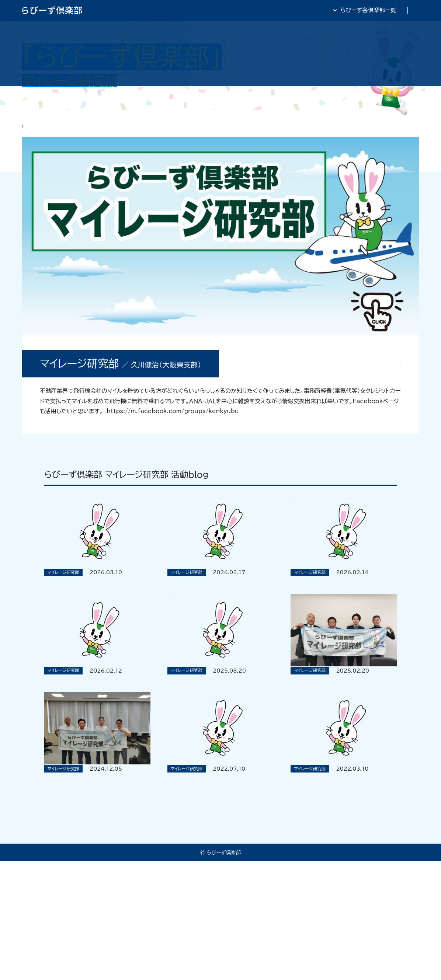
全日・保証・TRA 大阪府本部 (383, 10)
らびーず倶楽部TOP (226, 10)
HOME (31, 131)
